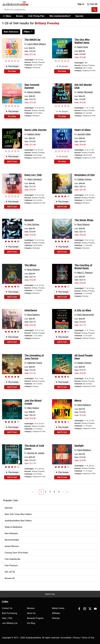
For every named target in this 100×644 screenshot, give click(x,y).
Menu (7, 16)
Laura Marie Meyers (36, 44)
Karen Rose (83, 47)
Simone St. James (36, 453)
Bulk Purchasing (10, 613)
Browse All (10, 578)
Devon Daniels (34, 92)
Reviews (31, 608)
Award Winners (12, 546)
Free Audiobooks (13, 559)
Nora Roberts (83, 224)
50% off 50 (10, 572)
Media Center (58, 608)
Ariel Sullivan (33, 224)
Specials (79, 16)
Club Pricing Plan (36, 16)
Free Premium (11, 565)
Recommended (12, 540)
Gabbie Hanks (34, 134)
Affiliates (56, 613)
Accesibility (66, 638)
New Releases (11, 533)
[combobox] (50, 10)
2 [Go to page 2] (46, 492)
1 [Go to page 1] (41, 492)
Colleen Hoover (84, 179)
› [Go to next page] (63, 492)
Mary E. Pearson (85, 273)
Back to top (50, 594)
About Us (31, 613)
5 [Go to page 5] (59, 492)
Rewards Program (35, 618)
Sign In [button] (81, 4)
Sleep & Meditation (14, 527)
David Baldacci (84, 405)
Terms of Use (88, 638)
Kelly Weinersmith (86, 315)
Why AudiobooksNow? (60, 16)
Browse (20, 16)
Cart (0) (92, 4)
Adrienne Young (35, 363)
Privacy (77, 638)
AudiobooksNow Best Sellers (18, 521)
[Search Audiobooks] (94, 10)
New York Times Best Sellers (18, 514)
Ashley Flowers (84, 363)
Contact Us (7, 608)
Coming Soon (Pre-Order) (16, 553)
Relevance (11, 32)
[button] (8, 16)
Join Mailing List (10, 623)
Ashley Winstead (85, 92)
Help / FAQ (7, 618)
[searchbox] (47, 10)
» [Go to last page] (67, 492)
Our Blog (31, 623)
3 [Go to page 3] (50, 492)
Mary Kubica (33, 408)
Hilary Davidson (35, 179)
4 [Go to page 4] (54, 492)
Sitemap (56, 618)
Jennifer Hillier (84, 134)
